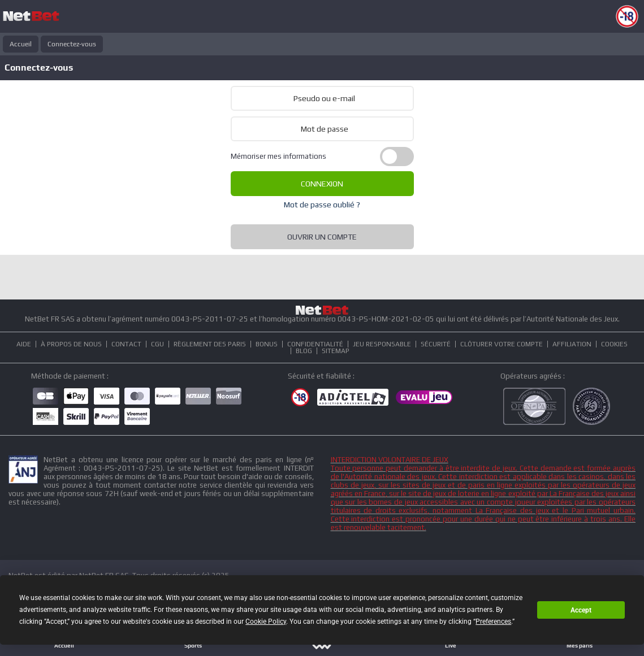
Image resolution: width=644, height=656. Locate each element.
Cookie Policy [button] (266, 622)
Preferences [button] (493, 622)
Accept (581, 610)
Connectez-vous (72, 44)
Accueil (21, 44)
